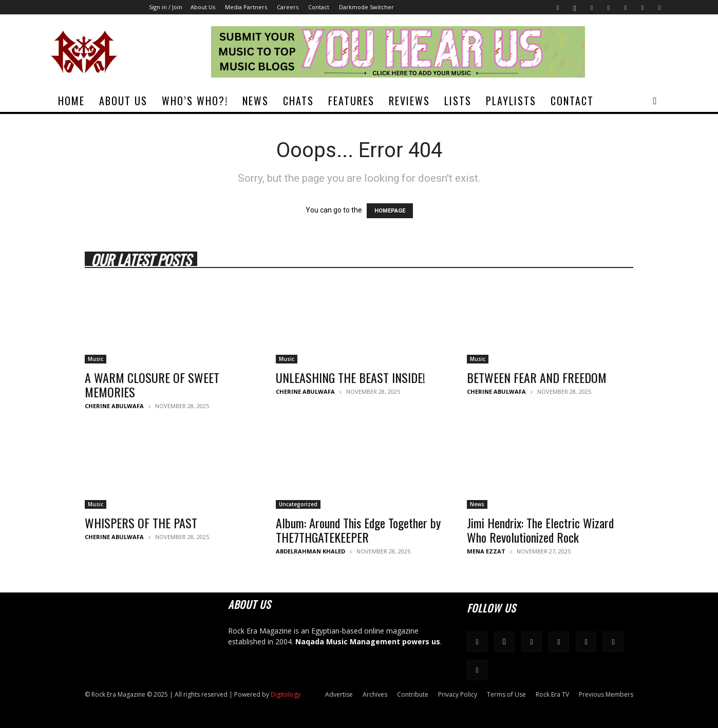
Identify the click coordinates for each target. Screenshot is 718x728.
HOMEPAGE (390, 211)
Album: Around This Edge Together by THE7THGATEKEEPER (358, 530)
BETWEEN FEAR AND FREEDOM (537, 377)
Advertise (339, 694)
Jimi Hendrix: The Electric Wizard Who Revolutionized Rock (540, 530)
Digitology (286, 694)
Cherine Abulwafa (114, 406)
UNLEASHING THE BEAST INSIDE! (351, 377)
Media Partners (246, 7)
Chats (298, 101)
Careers (288, 7)
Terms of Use (506, 694)
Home (71, 101)
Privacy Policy (458, 694)
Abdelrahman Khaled (310, 551)
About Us (203, 7)
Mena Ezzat (486, 551)
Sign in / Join (166, 7)
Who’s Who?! (195, 101)
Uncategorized (298, 504)
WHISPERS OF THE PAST (141, 523)
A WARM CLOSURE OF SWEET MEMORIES (152, 385)
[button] (655, 101)
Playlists (511, 101)
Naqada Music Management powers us (368, 641)
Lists (458, 101)
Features (351, 101)
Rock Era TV (552, 694)
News (256, 101)
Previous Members (606, 694)
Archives (375, 694)
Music (96, 359)
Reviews (409, 101)
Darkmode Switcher (366, 7)
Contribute (413, 694)
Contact (319, 7)
